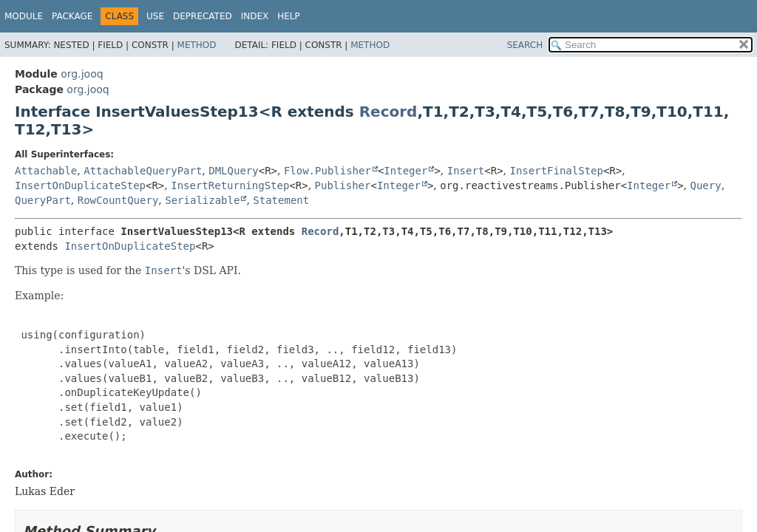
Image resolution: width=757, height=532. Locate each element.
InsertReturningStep (230, 185)
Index (255, 16)
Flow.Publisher (327, 171)
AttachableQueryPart (143, 171)
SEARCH (525, 45)
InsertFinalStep (557, 171)
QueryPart (43, 200)
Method (197, 45)
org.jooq (82, 74)
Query (705, 185)
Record (388, 112)
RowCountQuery (118, 200)
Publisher (343, 185)
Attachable (46, 171)
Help (289, 16)
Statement (281, 200)
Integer (405, 171)
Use (155, 16)
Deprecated (203, 16)
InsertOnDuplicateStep (80, 185)
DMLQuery (233, 171)
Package (72, 16)
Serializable (202, 200)
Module (24, 16)
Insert (466, 171)
